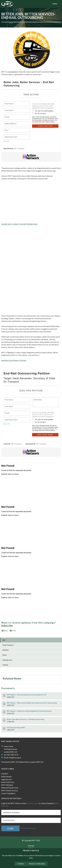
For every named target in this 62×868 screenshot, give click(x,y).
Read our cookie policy (37, 864)
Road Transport (8, 645)
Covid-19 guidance (8, 793)
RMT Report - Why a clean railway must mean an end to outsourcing (32, 703)
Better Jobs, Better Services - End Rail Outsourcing (25, 719)
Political (5, 665)
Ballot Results (6, 777)
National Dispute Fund (10, 788)
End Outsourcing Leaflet (16, 728)
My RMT (5, 774)
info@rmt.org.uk (15, 758)
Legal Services (7, 779)
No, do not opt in (39, 113)
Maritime (6, 650)
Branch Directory (8, 782)
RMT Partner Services (10, 790)
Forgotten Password (28, 828)
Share (5, 631)
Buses (5, 655)
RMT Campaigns (19, 149)
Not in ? (6, 141)
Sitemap (31, 846)
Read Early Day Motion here (14, 360)
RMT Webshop (7, 785)
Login (10, 828)
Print (13, 631)
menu (55, 4)
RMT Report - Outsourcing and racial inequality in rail (26, 695)
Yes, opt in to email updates (43, 111)
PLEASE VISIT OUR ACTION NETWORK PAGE (19, 224)
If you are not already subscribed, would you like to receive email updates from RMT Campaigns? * (43, 106)
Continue (20, 864)
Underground (7, 660)
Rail (4, 640)
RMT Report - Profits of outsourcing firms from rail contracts (29, 711)
